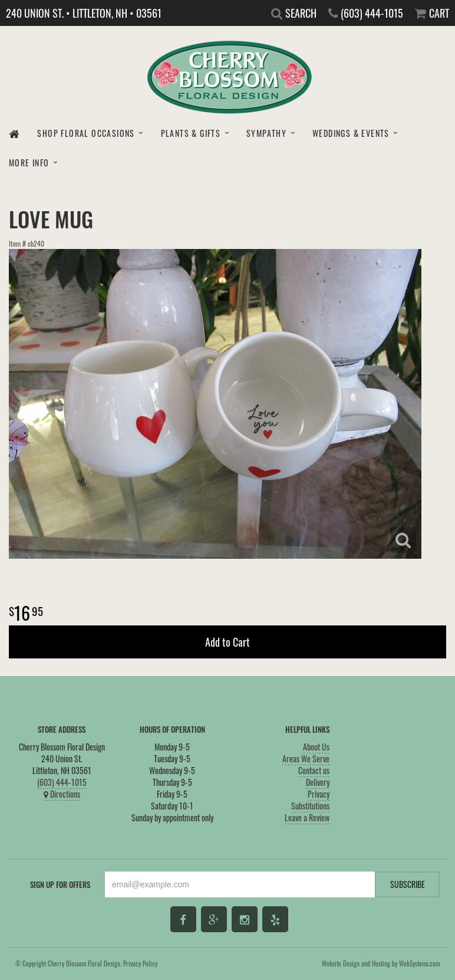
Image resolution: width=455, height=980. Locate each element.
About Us (316, 747)
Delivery (318, 782)
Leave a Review (307, 817)
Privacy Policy (140, 963)
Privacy (319, 794)
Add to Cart (227, 642)
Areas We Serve (306, 758)
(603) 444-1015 (62, 782)
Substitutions (310, 806)
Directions (62, 794)
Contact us (314, 770)
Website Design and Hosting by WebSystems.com (381, 963)
